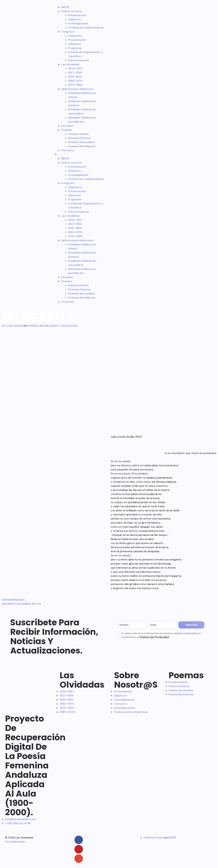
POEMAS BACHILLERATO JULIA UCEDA (53, 326)
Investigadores (78, 23)
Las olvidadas (70, 64)
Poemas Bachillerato (82, 146)
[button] (79, 154)
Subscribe (191, 625)
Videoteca (75, 36)
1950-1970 (75, 81)
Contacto (68, 150)
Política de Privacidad (154, 637)
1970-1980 (75, 85)
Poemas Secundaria (81, 142)
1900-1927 (75, 68)
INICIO (65, 7)
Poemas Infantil (78, 134)
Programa (75, 48)
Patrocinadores (79, 60)
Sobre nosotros (72, 11)
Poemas (67, 130)
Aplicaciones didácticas (77, 89)
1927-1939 (75, 73)
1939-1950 (75, 77)
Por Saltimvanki (15, 842)
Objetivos (75, 19)
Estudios (67, 126)
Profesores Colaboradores (86, 28)
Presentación (77, 15)
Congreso (68, 32)
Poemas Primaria (79, 138)
